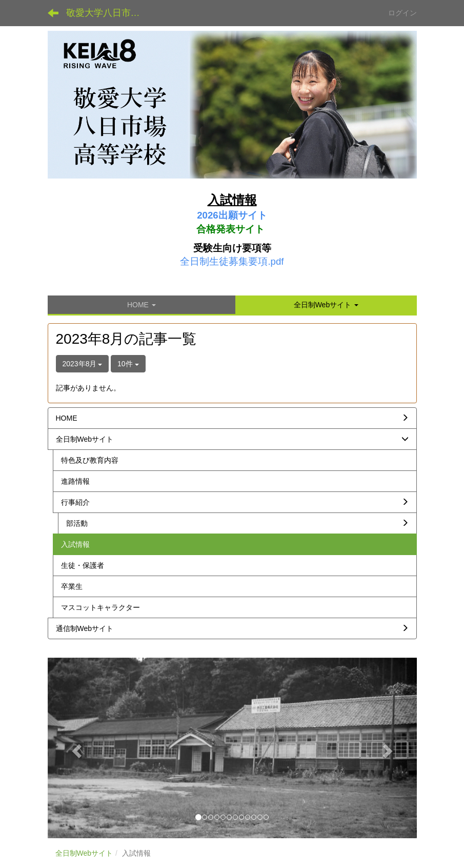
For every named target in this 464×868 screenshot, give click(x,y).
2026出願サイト (232, 215)
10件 (128, 364)
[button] (326, 305)
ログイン (402, 13)
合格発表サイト (230, 229)
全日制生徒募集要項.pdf (232, 261)
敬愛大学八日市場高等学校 (109, 13)
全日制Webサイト (84, 853)
